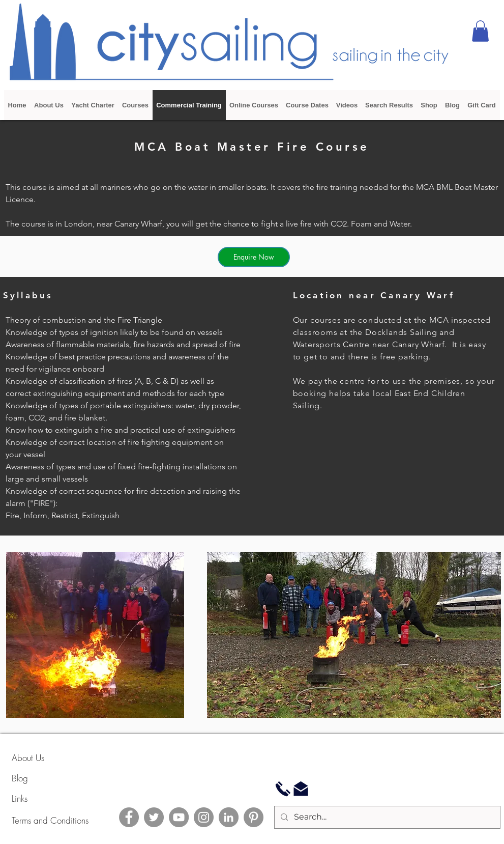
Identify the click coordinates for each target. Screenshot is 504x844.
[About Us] (48, 758)
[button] (480, 31)
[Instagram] (204, 817)
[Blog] (48, 778)
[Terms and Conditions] (75, 820)
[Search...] (386, 817)
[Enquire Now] (254, 257)
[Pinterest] (254, 817)
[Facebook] (129, 817)
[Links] (48, 799)
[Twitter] (154, 817)
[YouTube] (179, 817)
